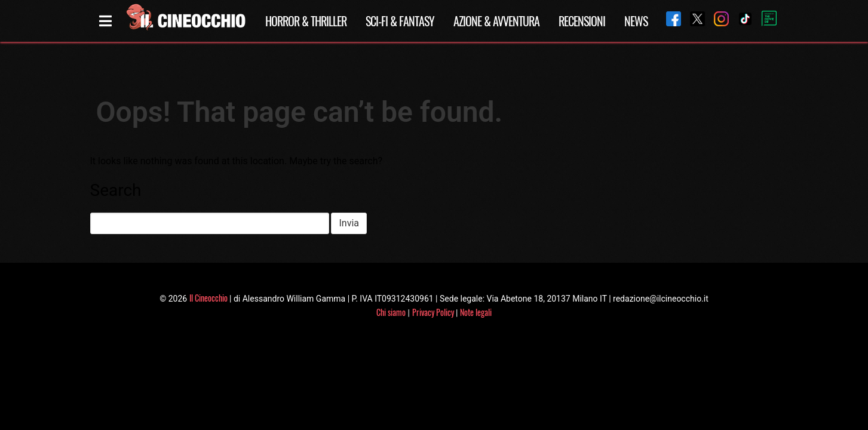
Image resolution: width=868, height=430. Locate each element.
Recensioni (582, 21)
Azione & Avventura (496, 21)
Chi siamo (391, 312)
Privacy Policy (433, 312)
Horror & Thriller (306, 21)
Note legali (476, 312)
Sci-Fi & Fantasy (400, 21)
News (636, 21)
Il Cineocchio (208, 298)
